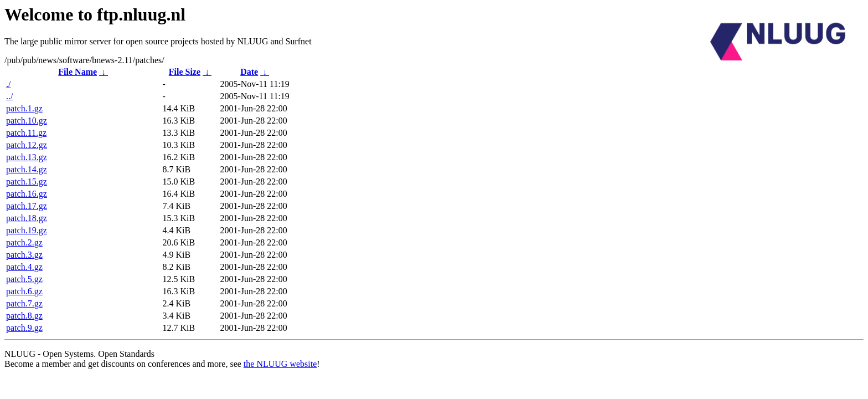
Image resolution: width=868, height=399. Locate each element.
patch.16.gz (27, 194)
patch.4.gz (24, 267)
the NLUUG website (280, 364)
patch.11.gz (26, 133)
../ (9, 96)
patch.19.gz (27, 230)
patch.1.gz (24, 108)
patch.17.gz (27, 206)
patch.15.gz (27, 181)
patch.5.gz (24, 279)
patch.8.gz (24, 316)
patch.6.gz (24, 291)
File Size (185, 72)
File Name (77, 72)
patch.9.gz (24, 328)
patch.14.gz (27, 169)
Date (249, 72)
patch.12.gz (27, 145)
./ (8, 84)
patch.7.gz (24, 303)
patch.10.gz (27, 121)
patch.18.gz (27, 218)
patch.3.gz (24, 255)
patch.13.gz (27, 157)
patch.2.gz (24, 242)
